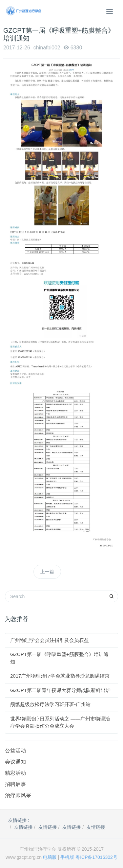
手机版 (67, 857)
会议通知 (15, 762)
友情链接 (23, 827)
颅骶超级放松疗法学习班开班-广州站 (50, 704)
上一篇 (47, 572)
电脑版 (50, 857)
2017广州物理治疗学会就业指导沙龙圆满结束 (60, 676)
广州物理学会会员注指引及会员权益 (50, 640)
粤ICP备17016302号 (96, 857)
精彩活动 (15, 773)
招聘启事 (15, 784)
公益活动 (15, 751)
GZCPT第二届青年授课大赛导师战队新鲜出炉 (60, 690)
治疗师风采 (18, 795)
